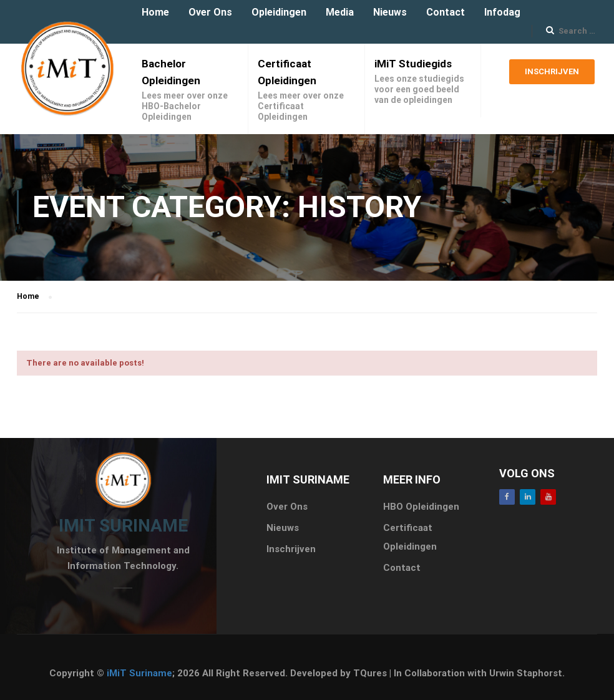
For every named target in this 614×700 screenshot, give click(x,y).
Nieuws (390, 12)
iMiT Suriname (139, 673)
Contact (446, 12)
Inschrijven (552, 75)
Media (340, 12)
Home (155, 12)
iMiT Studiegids (413, 64)
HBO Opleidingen (421, 507)
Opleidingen (279, 12)
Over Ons (210, 12)
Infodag (502, 12)
